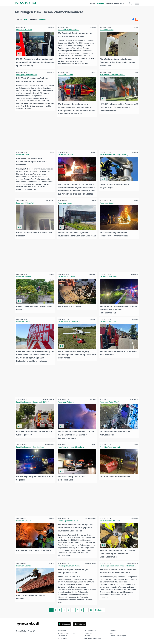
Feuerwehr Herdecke (25, 30)
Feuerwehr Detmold (24, 566)
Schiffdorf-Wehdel (48, 401)
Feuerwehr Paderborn (109, 279)
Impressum (62, 631)
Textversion (88, 634)
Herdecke (51, 27)
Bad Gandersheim (90, 519)
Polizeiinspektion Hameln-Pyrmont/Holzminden (118, 566)
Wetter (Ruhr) (50, 200)
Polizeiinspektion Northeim (69, 522)
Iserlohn (51, 276)
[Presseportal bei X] (30, 631)
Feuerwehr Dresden (66, 74)
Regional (109, 3)
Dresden (93, 72)
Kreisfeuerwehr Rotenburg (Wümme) (114, 154)
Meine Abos (119, 3)
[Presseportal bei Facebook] (28, 631)
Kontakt (113, 631)
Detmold (51, 564)
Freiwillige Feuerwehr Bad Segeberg (30, 448)
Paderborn (134, 276)
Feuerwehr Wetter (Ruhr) (26, 202)
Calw (136, 72)
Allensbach (92, 276)
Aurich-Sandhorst (90, 564)
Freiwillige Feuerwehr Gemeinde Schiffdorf (33, 403)
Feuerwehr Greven (24, 154)
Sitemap (87, 636)
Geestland (92, 27)
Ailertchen (92, 321)
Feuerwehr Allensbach (67, 279)
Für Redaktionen (90, 631)
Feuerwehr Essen (23, 323)
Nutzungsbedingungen (66, 634)
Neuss (135, 27)
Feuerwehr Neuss (107, 30)
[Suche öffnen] (131, 3)
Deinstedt (134, 152)
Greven (51, 152)
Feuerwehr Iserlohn (24, 279)
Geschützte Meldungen (93, 639)
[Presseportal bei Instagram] (34, 631)
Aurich (135, 446)
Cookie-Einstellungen (118, 636)
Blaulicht (100, 3)
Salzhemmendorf (132, 564)
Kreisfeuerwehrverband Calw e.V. (113, 74)
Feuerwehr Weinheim (108, 323)
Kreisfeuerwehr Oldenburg (110, 522)
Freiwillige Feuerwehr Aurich (111, 448)
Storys (92, 3)
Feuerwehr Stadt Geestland (69, 30)
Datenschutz (63, 636)
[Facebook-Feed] (133, 20)
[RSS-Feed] (137, 20)
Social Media (63, 639)
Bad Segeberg (49, 446)
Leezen (93, 446)
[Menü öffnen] (137, 3)
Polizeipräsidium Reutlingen (27, 74)
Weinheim (134, 321)
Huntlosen (134, 519)
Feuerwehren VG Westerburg (70, 323)
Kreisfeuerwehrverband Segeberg (71, 448)
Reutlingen (50, 72)
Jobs (112, 634)
